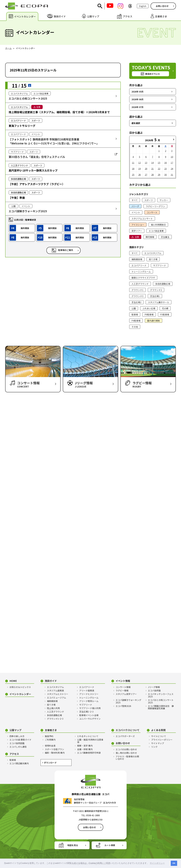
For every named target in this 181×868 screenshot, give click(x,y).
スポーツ (149, 200)
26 (140, 175)
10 (172, 157)
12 (140, 163)
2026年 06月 (138, 99)
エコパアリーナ (139, 265)
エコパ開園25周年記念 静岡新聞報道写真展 (161, 707)
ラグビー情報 (122, 690)
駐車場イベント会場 (89, 715)
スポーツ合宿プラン (54, 749)
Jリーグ (135, 206)
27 (146, 175)
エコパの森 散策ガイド (20, 740)
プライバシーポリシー (162, 740)
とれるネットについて (88, 736)
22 (159, 169)
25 (133, 175)
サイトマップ (158, 743)
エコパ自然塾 (154, 690)
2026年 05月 (138, 92)
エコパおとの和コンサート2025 (161, 701)
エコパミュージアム (56, 698)
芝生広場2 (136, 302)
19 (140, 169)
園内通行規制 (154, 321)
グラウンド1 (137, 290)
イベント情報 (123, 681)
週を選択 (136, 123)
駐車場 (135, 314)
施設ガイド (51, 681)
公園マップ (15, 730)
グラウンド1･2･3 (55, 719)
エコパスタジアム (153, 253)
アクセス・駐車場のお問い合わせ (127, 758)
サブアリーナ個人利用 (90, 708)
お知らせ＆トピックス (20, 687)
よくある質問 (158, 730)
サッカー (164, 200)
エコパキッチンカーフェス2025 (161, 695)
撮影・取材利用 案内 (55, 753)
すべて (135, 200)
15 (159, 163)
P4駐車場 (136, 321)
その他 (135, 327)
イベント (136, 212)
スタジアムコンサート (142, 219)
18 (133, 169)
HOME (13, 681)
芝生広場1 (155, 296)
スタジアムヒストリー (58, 694)
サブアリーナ (160, 265)
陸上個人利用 (53, 708)
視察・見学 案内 (85, 746)
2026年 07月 (138, 107)
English (143, 6)
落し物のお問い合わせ (126, 753)
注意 (137, 237)
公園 (134, 308)
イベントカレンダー (20, 694)
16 (166, 163)
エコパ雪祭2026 (123, 706)
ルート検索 (110, 845)
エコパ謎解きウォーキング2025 (128, 701)
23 (166, 169)
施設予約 (49, 736)
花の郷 (165, 308)
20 (146, 169)
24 (172, 169)
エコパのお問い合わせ (126, 749)
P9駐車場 (149, 314)
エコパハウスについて (128, 730)
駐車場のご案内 (66, 250)
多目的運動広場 (163, 284)
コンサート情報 (123, 687)
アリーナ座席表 (87, 690)
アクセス (14, 754)
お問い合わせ (162, 6)
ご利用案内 (50, 740)
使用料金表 (50, 746)
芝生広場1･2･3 (86, 712)
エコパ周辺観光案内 (19, 763)
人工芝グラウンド (140, 284)
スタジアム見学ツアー (126, 694)
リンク (154, 747)
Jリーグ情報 (154, 687)
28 (152, 175)
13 (146, 163)
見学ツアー (137, 231)
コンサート (152, 212)
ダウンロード (50, 763)
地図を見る (73, 845)
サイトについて (159, 736)
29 (159, 175)
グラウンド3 (137, 296)
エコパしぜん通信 (18, 747)
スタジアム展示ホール (159, 302)
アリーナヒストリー (89, 694)
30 (166, 175)
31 (172, 175)
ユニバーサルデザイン (90, 719)
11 (133, 163)
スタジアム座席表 (55, 690)
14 (152, 163)
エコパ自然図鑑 (17, 743)
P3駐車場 (165, 314)
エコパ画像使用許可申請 (89, 753)
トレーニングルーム (141, 271)
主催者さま (51, 730)
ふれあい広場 (149, 308)
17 (172, 163)
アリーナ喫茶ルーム (89, 701)
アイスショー (138, 225)
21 (152, 169)
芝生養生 (165, 237)
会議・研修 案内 (85, 749)
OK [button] (174, 863)
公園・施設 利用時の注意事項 (90, 741)
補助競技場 (137, 259)
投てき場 (153, 259)
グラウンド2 (156, 290)
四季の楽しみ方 (17, 736)
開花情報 (150, 237)
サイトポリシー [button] (157, 863)
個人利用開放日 (158, 225)
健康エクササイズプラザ (143, 278)
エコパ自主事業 (156, 231)
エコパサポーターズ (125, 736)
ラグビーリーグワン (155, 206)
